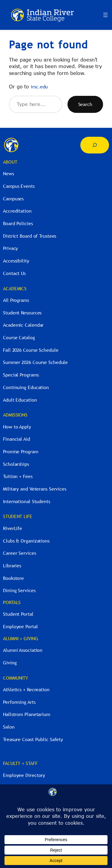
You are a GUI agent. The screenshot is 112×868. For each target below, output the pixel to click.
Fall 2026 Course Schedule (31, 350)
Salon (9, 727)
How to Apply (17, 427)
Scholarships (16, 464)
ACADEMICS (15, 288)
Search (85, 104)
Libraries (12, 566)
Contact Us (14, 273)
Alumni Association (23, 650)
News (9, 173)
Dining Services (19, 590)
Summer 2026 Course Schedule (35, 362)
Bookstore (13, 578)
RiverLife (13, 528)
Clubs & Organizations (26, 541)
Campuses (13, 199)
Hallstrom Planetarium (27, 714)
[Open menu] (105, 15)
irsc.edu (39, 87)
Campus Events (19, 186)
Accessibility (16, 261)
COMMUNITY (16, 678)
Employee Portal (20, 626)
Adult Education (20, 400)
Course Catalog (19, 337)
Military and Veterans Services (35, 489)
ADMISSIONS (15, 415)
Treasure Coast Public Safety (33, 739)
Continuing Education (26, 387)
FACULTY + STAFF (20, 763)
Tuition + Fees (18, 476)
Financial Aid (17, 439)
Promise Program (21, 451)
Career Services (20, 553)
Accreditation (17, 211)
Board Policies (18, 223)
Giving (10, 663)
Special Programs (21, 375)
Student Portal (18, 614)
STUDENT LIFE (18, 516)
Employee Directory (24, 775)
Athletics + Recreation (26, 689)
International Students (27, 501)
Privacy (10, 248)
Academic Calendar (23, 325)
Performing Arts (19, 702)
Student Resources (22, 313)
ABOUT (10, 162)
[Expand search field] (95, 145)
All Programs (16, 300)
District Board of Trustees (30, 236)
